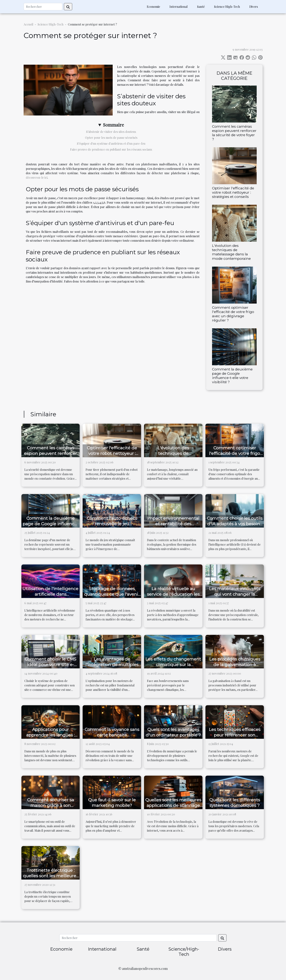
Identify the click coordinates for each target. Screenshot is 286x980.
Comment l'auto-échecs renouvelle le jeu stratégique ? (112, 524)
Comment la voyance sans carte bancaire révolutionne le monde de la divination (112, 738)
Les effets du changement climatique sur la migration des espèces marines (173, 667)
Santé (201, 7)
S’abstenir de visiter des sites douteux (111, 132)
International (178, 7)
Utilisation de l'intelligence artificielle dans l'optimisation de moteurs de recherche (50, 597)
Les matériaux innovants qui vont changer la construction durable (235, 594)
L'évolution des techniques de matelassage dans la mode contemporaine (231, 252)
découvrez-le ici (37, 177)
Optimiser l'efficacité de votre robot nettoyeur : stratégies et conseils (233, 192)
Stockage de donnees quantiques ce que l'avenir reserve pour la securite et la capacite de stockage (112, 597)
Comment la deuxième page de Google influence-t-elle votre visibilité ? (232, 376)
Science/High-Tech (227, 7)
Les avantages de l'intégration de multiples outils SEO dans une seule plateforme (112, 667)
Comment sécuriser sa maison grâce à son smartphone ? (51, 805)
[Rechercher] (43, 7)
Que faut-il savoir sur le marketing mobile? (112, 803)
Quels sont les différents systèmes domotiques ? (235, 803)
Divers (254, 7)
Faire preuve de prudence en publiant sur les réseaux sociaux (111, 149)
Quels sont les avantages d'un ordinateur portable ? (173, 732)
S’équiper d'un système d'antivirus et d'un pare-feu (111, 143)
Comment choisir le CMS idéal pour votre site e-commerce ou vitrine (51, 665)
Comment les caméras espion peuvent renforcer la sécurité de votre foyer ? (234, 133)
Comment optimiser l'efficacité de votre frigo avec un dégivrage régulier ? (233, 314)
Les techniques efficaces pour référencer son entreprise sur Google (235, 735)
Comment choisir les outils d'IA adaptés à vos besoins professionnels (235, 524)
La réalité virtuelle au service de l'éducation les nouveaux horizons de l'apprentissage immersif (173, 597)
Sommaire (113, 125)
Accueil (28, 24)
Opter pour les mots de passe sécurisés (111, 138)
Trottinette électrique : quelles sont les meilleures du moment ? (51, 876)
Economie (153, 7)
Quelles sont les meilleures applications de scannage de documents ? (173, 805)
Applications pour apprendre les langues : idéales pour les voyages (51, 735)
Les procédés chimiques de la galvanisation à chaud (235, 665)
